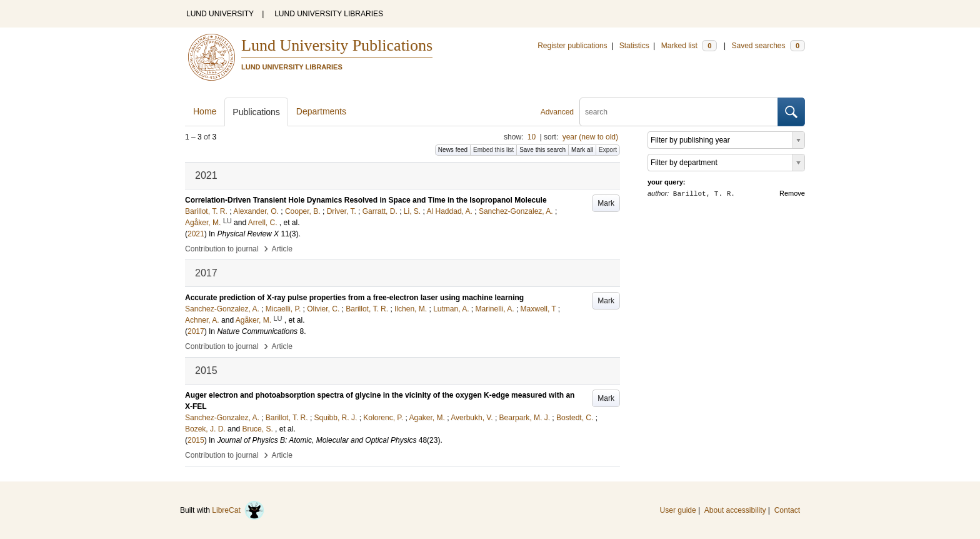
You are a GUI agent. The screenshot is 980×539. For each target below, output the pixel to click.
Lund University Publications (337, 45)
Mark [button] (606, 203)
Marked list (689, 46)
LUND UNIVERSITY (220, 14)
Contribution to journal (222, 249)
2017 (196, 331)
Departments (321, 111)
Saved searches (768, 46)
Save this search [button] (542, 150)
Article (282, 249)
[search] (679, 112)
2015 (196, 440)
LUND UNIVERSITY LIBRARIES (329, 14)
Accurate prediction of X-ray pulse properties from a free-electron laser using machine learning (354, 298)
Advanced (557, 112)
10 (532, 137)
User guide (678, 510)
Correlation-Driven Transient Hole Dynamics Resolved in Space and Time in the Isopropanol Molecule (366, 200)
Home (205, 111)
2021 (196, 234)
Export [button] (608, 150)
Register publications (572, 46)
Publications (256, 112)
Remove (792, 193)
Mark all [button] (582, 150)
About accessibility (735, 510)
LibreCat (238, 510)
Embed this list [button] (493, 150)
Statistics (634, 46)
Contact (787, 510)
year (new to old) (590, 137)
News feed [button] (453, 150)
